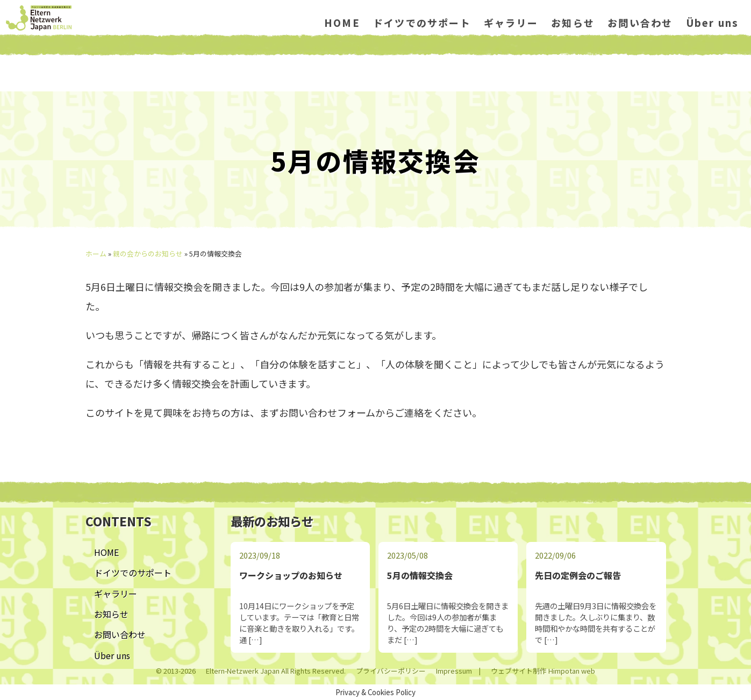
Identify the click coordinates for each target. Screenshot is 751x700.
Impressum (454, 671)
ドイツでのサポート (417, 43)
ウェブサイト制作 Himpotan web (543, 671)
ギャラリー (506, 43)
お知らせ (568, 43)
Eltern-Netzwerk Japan (243, 671)
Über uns (707, 43)
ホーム (96, 253)
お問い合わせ (635, 43)
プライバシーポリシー (391, 671)
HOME (337, 43)
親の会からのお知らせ (148, 253)
